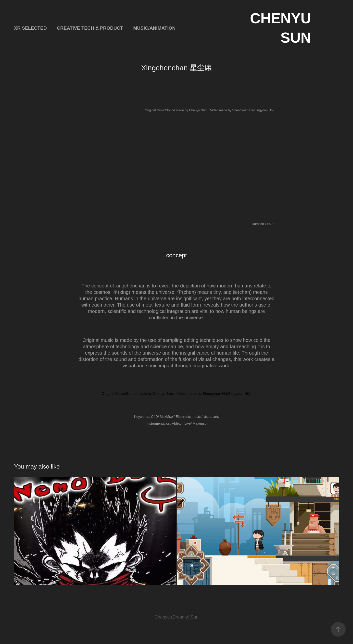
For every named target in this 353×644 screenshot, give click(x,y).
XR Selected (31, 28)
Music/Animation (154, 28)
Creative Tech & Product (90, 28)
